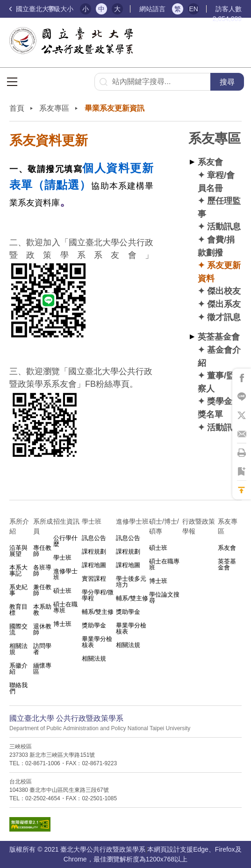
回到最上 (242, 490)
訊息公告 (94, 538)
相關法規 (18, 649)
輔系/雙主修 (98, 612)
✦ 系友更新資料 (219, 272)
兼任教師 (42, 590)
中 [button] (101, 9)
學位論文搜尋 (164, 598)
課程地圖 (94, 565)
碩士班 (62, 591)
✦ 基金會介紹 (219, 356)
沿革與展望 (18, 551)
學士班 (62, 558)
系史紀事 (18, 590)
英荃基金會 (219, 337)
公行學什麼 (65, 541)
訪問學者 (42, 649)
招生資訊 (66, 521)
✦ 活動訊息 (219, 226)
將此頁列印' (242, 453)
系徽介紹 (18, 669)
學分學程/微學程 (98, 595)
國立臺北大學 (32, 9)
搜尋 (227, 82)
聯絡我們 (18, 688)
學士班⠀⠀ (96, 521)
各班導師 (42, 570)
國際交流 (18, 629)
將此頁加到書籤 (242, 471)
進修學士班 (65, 574)
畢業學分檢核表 (97, 642)
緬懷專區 (42, 669)
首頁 (17, 108)
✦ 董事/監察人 (216, 382)
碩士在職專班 (65, 607)
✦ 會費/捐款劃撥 (216, 246)
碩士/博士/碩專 (164, 526)
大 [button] (117, 9)
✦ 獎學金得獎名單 (219, 408)
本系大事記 (18, 570)
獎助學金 (94, 625)
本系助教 (42, 610)
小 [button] (86, 9)
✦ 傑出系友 (219, 304)
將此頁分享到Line (242, 397)
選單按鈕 (12, 82)
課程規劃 (94, 551)
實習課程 (94, 579)
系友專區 (54, 108)
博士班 (62, 624)
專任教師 (42, 551)
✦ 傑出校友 (219, 291)
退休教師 (42, 629)
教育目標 (18, 610)
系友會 (210, 162)
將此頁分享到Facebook (242, 378)
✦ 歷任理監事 (219, 207)
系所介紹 (19, 526)
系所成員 (43, 526)
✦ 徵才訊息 (219, 317)
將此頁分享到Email (242, 434)
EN (193, 9)
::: (12, 102)
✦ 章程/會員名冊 (216, 181)
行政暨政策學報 (199, 526)
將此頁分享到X (242, 415)
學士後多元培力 (131, 582)
